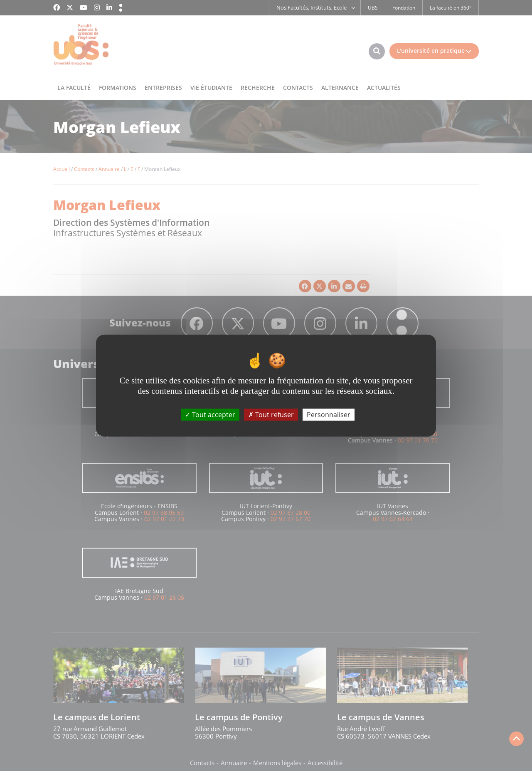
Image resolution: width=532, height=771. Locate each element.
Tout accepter (210, 414)
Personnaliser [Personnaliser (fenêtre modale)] (329, 414)
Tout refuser (271, 414)
